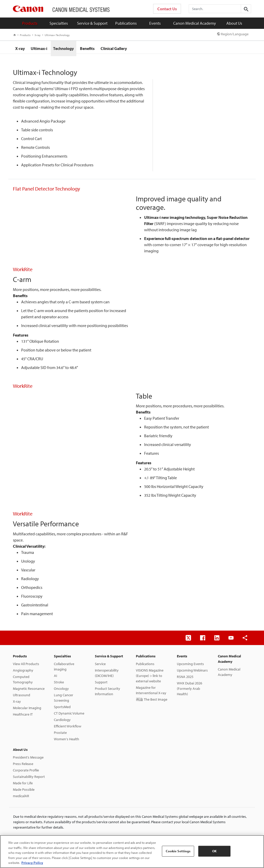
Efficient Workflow (68, 728)
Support (101, 684)
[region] (132, 852)
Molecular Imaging (27, 710)
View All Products (26, 666)
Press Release (23, 766)
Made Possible (24, 792)
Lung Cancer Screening (64, 700)
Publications (126, 23)
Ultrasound (22, 697)
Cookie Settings (178, 851)
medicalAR (21, 798)
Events (155, 23)
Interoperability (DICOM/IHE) (107, 675)
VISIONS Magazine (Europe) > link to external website (150, 678)
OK (214, 851)
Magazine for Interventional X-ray (151, 692)
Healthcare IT (23, 716)
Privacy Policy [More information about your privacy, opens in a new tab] (32, 863)
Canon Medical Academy (195, 23)
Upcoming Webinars (192, 672)
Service (100, 666)
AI (55, 678)
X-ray (36, 35)
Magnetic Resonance (29, 691)
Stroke (59, 684)
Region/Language (233, 34)
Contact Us (167, 9)
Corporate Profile (26, 772)
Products (30, 23)
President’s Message (28, 759)
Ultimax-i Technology (56, 35)
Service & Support (92, 23)
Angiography (23, 672)
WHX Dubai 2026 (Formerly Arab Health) (189, 691)
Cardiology (62, 722)
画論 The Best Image (152, 701)
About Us (234, 23)
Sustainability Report (29, 779)
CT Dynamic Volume (69, 715)
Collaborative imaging (64, 669)
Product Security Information (108, 693)
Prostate (60, 735)
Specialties (59, 23)
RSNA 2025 (185, 679)
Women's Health (67, 741)
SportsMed (62, 709)
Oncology (61, 691)
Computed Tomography (23, 681)
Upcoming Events (190, 666)
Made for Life (23, 785)
